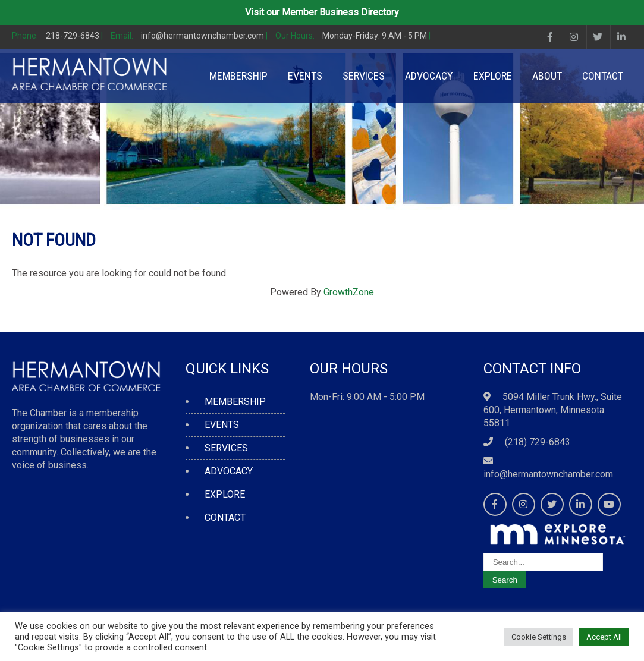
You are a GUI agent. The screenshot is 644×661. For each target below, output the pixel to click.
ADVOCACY (429, 76)
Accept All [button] (604, 637)
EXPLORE (493, 76)
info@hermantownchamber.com (548, 474)
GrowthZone (349, 292)
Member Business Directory (340, 12)
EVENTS (305, 76)
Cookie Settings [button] (539, 637)
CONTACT (603, 76)
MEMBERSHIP (238, 76)
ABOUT (547, 76)
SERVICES (364, 76)
